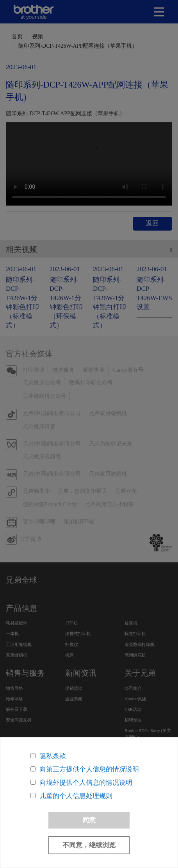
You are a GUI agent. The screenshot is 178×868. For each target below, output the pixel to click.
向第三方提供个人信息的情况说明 (89, 769)
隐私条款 (53, 756)
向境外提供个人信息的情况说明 (86, 783)
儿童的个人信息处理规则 (76, 796)
